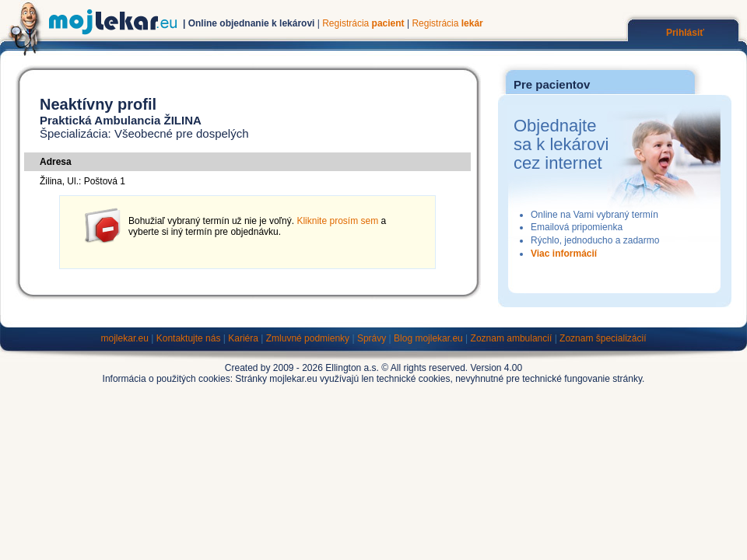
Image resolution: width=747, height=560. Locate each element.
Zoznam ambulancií (512, 338)
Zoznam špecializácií (603, 338)
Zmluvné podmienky (308, 338)
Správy (372, 338)
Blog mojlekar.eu (428, 338)
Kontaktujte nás (189, 338)
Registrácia (363, 23)
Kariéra (243, 338)
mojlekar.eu (125, 338)
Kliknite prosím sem (337, 221)
